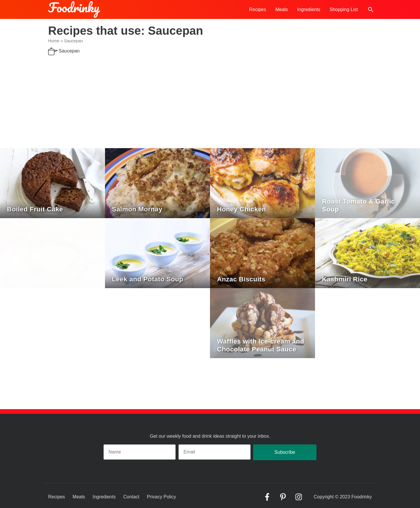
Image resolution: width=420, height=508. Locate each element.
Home (54, 41)
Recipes (258, 9)
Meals (282, 9)
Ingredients (309, 9)
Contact (131, 497)
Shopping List (344, 9)
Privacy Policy (162, 497)
